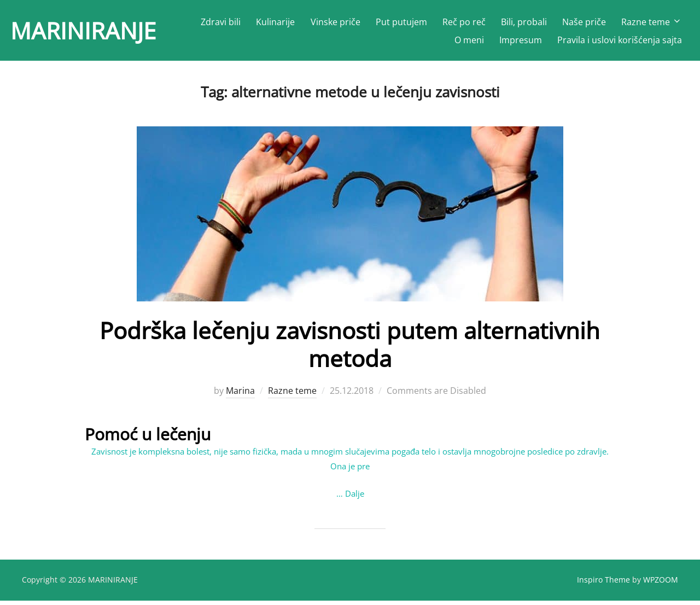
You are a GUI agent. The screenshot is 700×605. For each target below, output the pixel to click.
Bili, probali (524, 22)
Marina (240, 395)
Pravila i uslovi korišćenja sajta (620, 40)
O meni (469, 40)
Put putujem (401, 22)
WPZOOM (661, 584)
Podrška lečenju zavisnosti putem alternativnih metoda (350, 349)
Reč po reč (464, 22)
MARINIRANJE (83, 30)
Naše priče (584, 22)
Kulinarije (275, 22)
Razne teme (652, 22)
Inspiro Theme (603, 584)
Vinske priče (336, 22)
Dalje (355, 498)
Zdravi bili (221, 22)
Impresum (521, 40)
